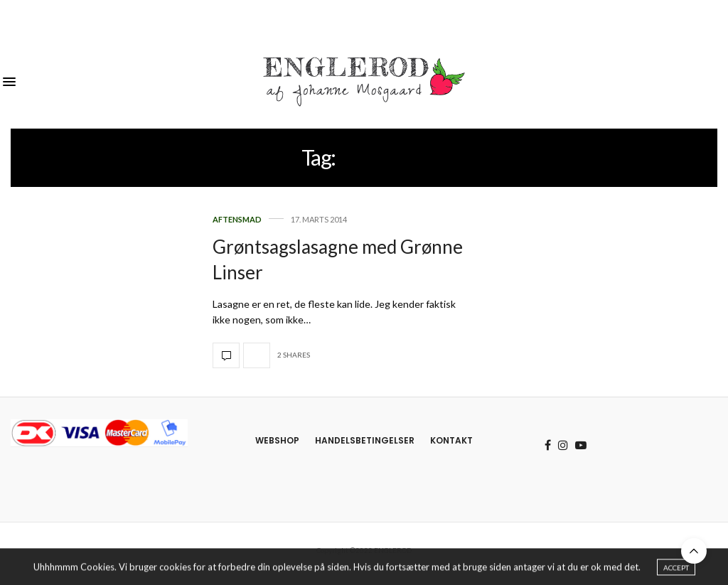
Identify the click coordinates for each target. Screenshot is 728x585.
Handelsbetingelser (365, 440)
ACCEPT (676, 571)
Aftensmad (237, 219)
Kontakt (451, 440)
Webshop (277, 440)
